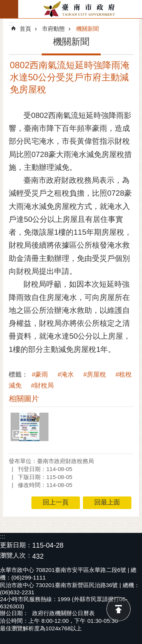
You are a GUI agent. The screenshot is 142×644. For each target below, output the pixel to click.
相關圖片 (24, 399)
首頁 (25, 29)
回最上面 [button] (107, 502)
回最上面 (119, 609)
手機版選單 (9, 9)
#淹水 (66, 375)
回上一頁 (56, 502)
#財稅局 (42, 386)
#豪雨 (40, 375)
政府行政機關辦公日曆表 (63, 613)
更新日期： (16, 545)
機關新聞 (87, 29)
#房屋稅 (95, 375)
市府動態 (53, 29)
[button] (30, 427)
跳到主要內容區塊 (4, 4)
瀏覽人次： (16, 556)
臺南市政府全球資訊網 (80, 9)
